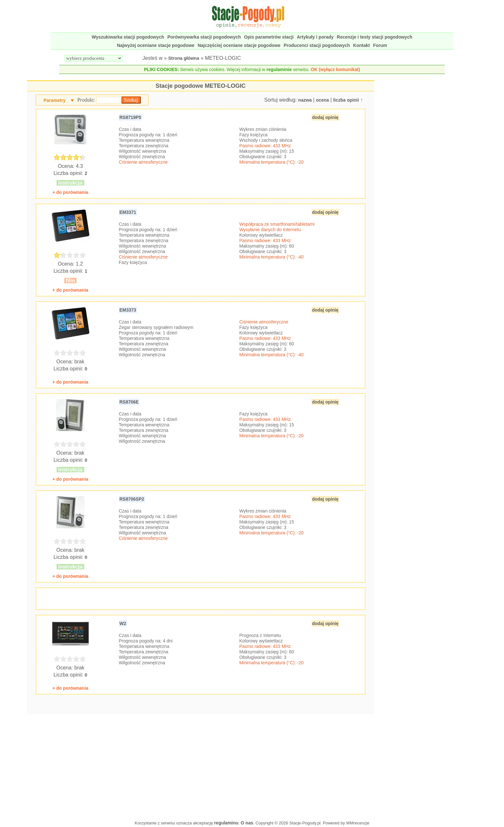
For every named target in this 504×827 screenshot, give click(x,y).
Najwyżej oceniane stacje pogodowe (156, 45)
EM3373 (128, 310)
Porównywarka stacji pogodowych (204, 37)
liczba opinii (346, 100)
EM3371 (128, 212)
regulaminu (226, 823)
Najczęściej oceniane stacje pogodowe (239, 45)
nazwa (305, 100)
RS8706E (129, 402)
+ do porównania (70, 192)
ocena (322, 100)
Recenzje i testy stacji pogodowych (375, 37)
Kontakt (362, 45)
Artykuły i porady (315, 37)
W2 (123, 623)
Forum (380, 45)
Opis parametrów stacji (269, 37)
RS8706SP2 (132, 499)
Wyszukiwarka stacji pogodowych (128, 37)
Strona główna (184, 58)
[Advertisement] (201, 766)
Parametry (54, 100)
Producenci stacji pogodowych (317, 45)
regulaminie (279, 69)
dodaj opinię (325, 117)
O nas (247, 823)
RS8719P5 (130, 117)
